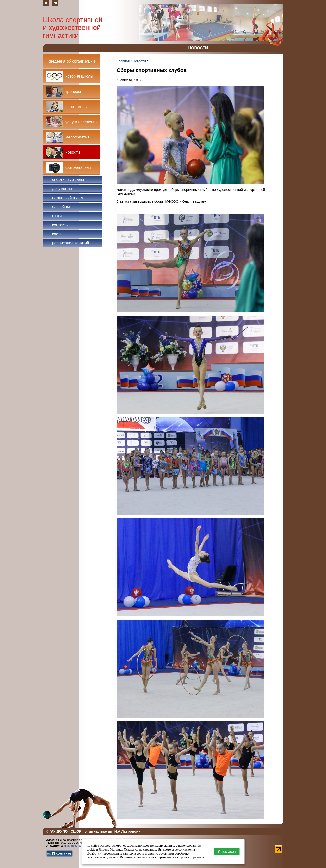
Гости (54, 216)
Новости (139, 61)
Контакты (57, 225)
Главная (123, 61)
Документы (59, 189)
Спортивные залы (65, 180)
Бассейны (58, 207)
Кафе (53, 234)
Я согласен (227, 852)
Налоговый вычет (64, 198)
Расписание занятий (67, 243)
